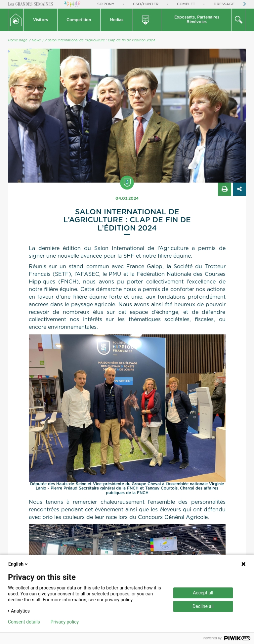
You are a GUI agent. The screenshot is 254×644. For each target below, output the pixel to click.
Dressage (224, 4)
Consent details (24, 622)
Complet (186, 4)
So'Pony (106, 4)
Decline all (203, 606)
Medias (117, 20)
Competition (79, 20)
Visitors (41, 20)
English (19, 564)
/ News (35, 40)
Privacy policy (65, 622)
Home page (18, 40)
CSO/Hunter (146, 4)
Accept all (203, 593)
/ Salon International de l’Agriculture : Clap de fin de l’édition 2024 (100, 40)
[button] (41, 20)
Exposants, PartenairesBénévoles (197, 20)
